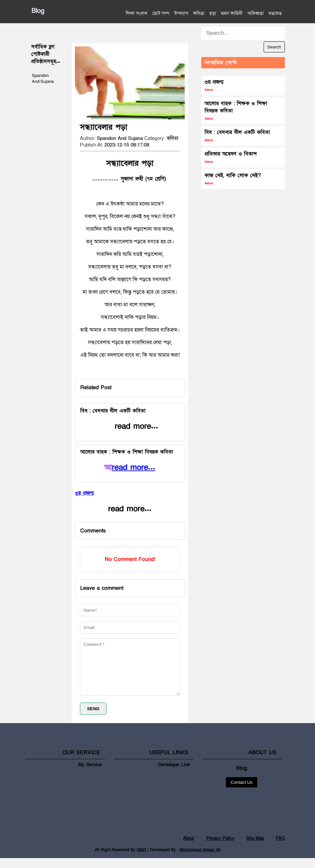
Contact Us (242, 792)
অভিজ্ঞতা (256, 13)
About (189, 848)
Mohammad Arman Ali (200, 860)
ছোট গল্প (161, 13)
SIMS (141, 860)
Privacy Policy (220, 848)
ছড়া (213, 13)
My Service (90, 775)
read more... (133, 467)
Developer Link (174, 775)
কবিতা (199, 13)
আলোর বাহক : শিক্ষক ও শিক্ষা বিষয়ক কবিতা (236, 110)
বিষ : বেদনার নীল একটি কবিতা (237, 135)
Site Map (255, 848)
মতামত (275, 13)
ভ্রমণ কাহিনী (232, 13)
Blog (38, 11)
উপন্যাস (181, 13)
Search (274, 47)
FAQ (280, 848)
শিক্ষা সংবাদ (137, 13)
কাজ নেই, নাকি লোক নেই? (233, 179)
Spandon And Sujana (43, 79)
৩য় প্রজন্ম (214, 85)
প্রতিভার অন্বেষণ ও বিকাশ (231, 157)
